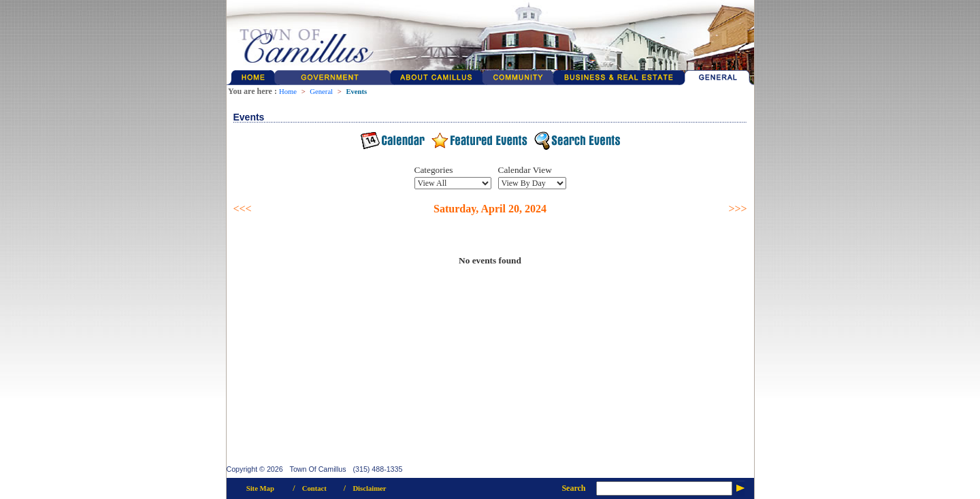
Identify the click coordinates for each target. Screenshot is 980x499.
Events (356, 92)
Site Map (260, 488)
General (321, 92)
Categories (434, 170)
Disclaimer (369, 488)
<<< (243, 209)
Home (288, 92)
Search (573, 488)
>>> (737, 209)
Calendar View (525, 170)
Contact (314, 488)
